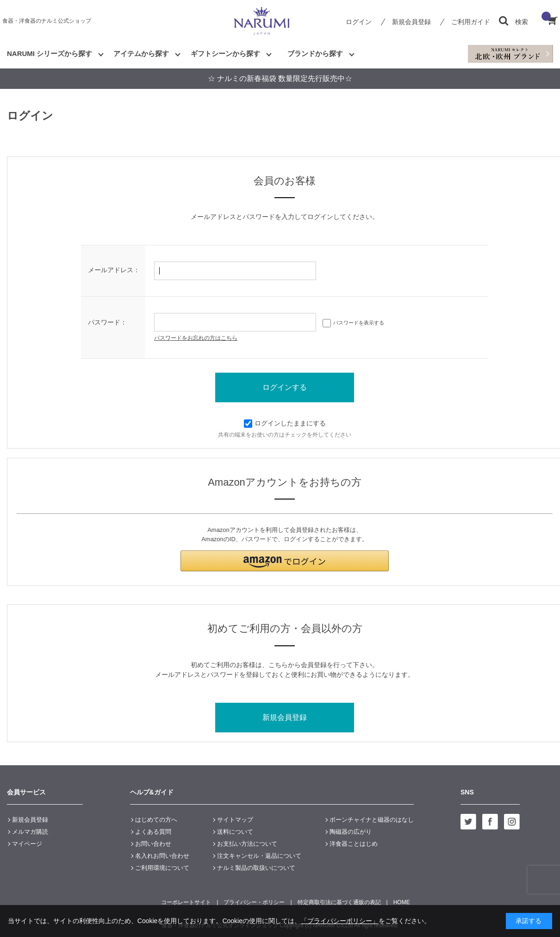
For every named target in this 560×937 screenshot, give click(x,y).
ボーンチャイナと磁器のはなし (372, 820)
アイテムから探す (141, 53)
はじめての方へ (156, 820)
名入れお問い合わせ (162, 856)
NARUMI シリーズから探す (50, 53)
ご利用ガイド (471, 22)
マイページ (27, 844)
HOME (402, 902)
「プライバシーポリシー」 (340, 921)
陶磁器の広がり (351, 832)
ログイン (359, 22)
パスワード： (107, 322)
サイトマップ (235, 820)
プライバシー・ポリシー (254, 902)
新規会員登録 (411, 22)
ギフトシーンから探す (225, 53)
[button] (285, 561)
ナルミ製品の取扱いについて (256, 868)
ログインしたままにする (285, 423)
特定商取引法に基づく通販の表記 (339, 902)
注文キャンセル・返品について (259, 856)
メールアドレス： (114, 270)
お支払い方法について (247, 844)
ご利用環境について (162, 868)
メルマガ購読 (30, 832)
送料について (235, 832)
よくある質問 (153, 832)
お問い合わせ (153, 844)
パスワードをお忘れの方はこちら (196, 338)
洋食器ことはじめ (354, 844)
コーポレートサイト (186, 902)
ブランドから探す (315, 53)
